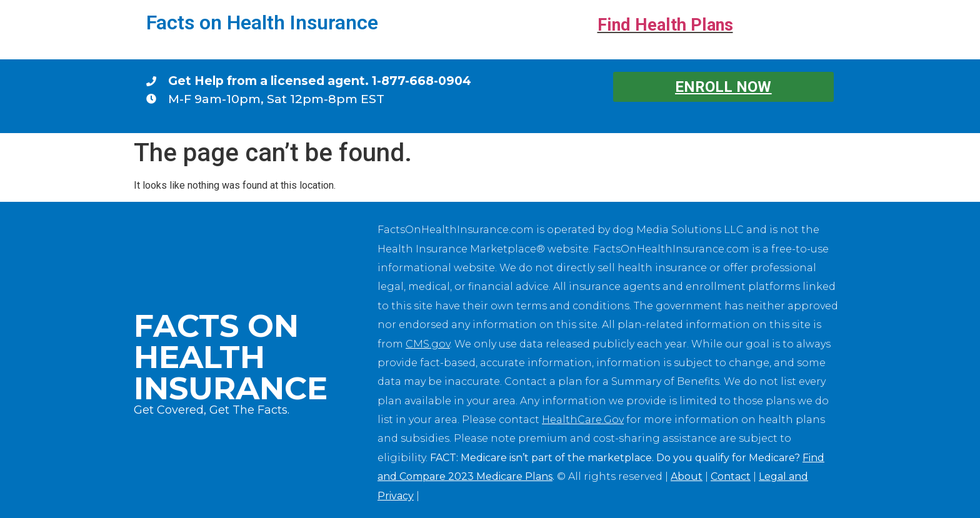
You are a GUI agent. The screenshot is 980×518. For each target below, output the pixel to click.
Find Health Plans (665, 25)
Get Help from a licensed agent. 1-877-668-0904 (320, 81)
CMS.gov (428, 344)
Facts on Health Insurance (262, 22)
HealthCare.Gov (583, 420)
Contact (731, 476)
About (687, 476)
